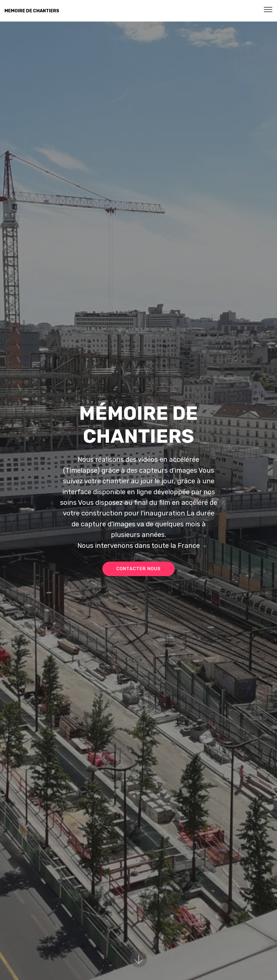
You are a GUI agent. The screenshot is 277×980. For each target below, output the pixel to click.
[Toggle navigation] (268, 9)
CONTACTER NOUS (138, 569)
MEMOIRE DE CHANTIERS (32, 11)
